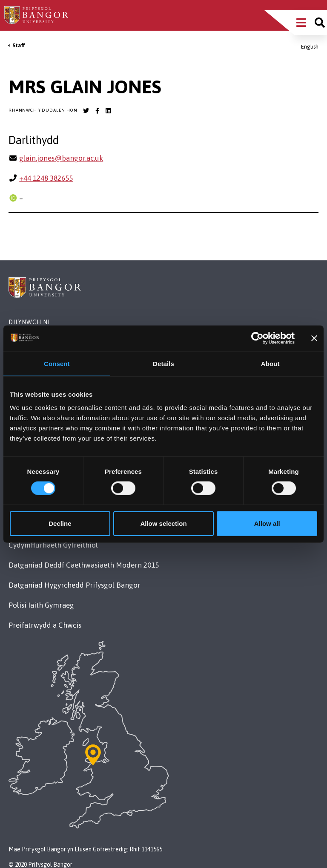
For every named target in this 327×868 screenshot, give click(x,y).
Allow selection (163, 523)
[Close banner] (314, 338)
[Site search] (320, 23)
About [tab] (270, 363)
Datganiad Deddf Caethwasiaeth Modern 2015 (84, 565)
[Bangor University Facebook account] (97, 111)
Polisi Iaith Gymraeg (41, 605)
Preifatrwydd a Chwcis (45, 625)
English (310, 47)
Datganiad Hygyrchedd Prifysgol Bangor (75, 585)
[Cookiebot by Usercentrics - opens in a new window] (257, 338)
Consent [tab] (57, 363)
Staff (19, 45)
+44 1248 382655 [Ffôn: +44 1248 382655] (46, 178)
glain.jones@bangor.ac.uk (61, 158)
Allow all (267, 523)
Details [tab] (163, 363)
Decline (60, 523)
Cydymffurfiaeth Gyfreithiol (53, 545)
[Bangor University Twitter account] (86, 111)
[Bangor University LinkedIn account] (108, 111)
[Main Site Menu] (301, 23)
